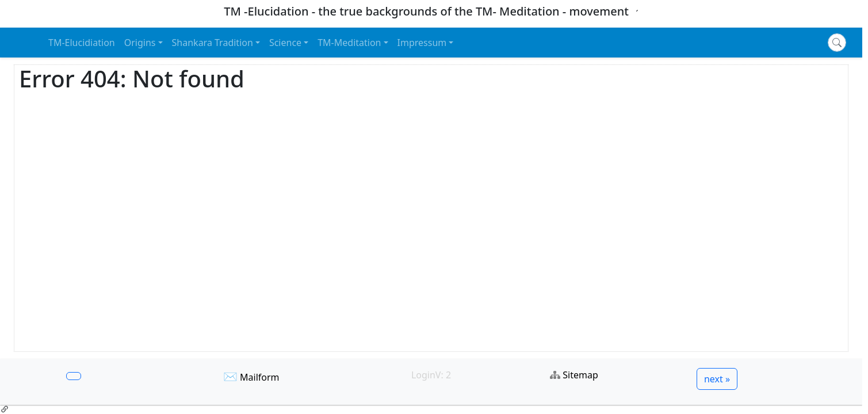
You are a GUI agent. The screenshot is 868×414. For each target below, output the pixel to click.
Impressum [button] (422, 43)
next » (717, 379)
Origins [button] (140, 43)
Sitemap (580, 375)
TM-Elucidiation (82, 43)
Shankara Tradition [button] (213, 43)
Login (423, 375)
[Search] (837, 43)
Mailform (260, 377)
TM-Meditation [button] (349, 43)
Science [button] (285, 43)
